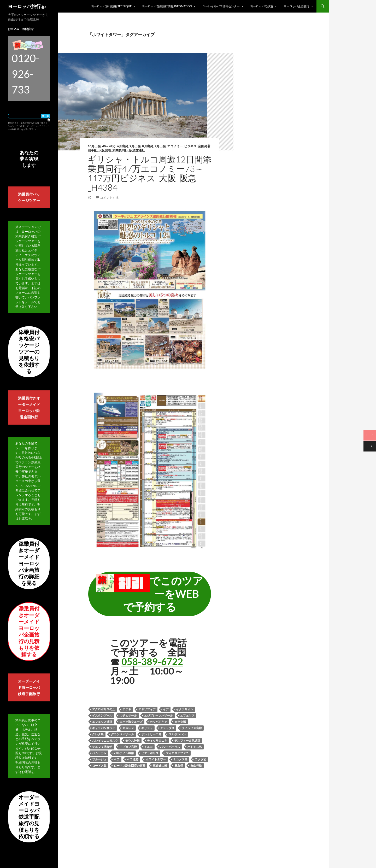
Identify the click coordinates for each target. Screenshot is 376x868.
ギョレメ (128, 728)
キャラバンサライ (104, 728)
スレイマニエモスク (105, 740)
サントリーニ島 (151, 734)
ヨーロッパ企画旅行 (296, 6)
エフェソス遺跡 (102, 722)
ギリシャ (147, 728)
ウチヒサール (128, 715)
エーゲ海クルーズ (131, 722)
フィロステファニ (177, 753)
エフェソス (187, 715)
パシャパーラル (170, 747)
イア (166, 709)
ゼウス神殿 (133, 740)
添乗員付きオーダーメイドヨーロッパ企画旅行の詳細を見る (29, 563)
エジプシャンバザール (158, 715)
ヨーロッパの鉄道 (262, 6)
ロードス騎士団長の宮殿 (130, 766)
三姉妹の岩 (160, 766)
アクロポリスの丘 (104, 709)
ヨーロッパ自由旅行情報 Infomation (167, 6)
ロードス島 (99, 766)
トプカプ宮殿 (128, 747)
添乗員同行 (120, 150)
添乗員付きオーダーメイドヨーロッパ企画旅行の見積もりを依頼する (29, 631)
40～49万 (109, 146)
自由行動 (196, 766)
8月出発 (148, 146)
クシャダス (167, 728)
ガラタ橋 (180, 722)
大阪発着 (105, 150)
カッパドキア (158, 722)
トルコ (148, 747)
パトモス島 (195, 747)
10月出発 (94, 146)
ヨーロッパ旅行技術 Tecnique (111, 6)
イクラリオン (185, 709)
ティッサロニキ (157, 740)
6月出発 (123, 146)
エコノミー (175, 146)
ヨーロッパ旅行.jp (27, 6)
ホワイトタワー (156, 759)
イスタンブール (102, 715)
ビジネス (190, 146)
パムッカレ (99, 753)
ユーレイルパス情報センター (221, 6)
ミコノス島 (180, 759)
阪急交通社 (137, 150)
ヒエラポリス (150, 753)
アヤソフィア (147, 709)
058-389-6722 (152, 661)
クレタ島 (98, 734)
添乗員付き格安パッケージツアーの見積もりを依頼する (29, 351)
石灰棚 (179, 766)
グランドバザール (122, 734)
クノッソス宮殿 (192, 728)
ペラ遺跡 (133, 759)
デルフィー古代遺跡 (187, 740)
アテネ (127, 709)
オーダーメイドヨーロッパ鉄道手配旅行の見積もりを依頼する (29, 817)
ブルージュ (99, 759)
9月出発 (160, 146)
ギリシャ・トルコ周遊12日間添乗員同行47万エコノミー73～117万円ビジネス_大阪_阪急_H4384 (150, 173)
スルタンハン (177, 734)
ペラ (117, 759)
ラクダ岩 (201, 759)
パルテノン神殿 (124, 753)
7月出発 (135, 146)
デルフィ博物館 (102, 747)
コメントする (109, 198)
